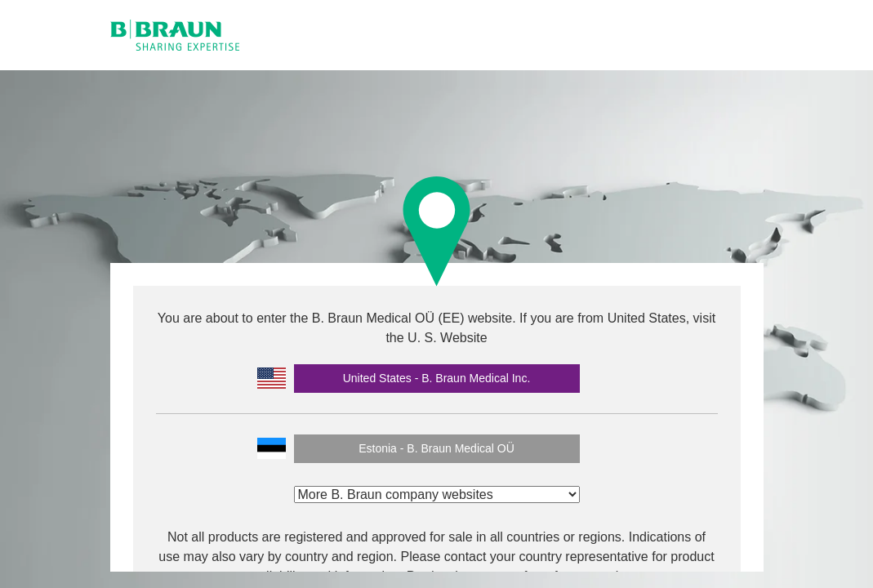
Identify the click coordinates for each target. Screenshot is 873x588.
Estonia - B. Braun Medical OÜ (436, 448)
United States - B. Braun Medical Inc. (437, 378)
